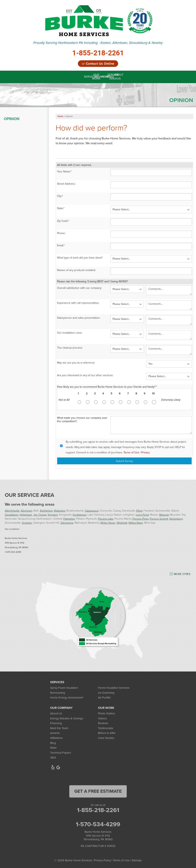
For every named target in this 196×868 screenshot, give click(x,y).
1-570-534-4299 (98, 824)
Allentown (27, 511)
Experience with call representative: (78, 303)
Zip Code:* (63, 221)
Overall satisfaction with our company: (79, 288)
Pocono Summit (159, 519)
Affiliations (56, 738)
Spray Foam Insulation (64, 688)
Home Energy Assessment (67, 698)
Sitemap (137, 860)
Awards (55, 733)
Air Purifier (104, 698)
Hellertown (26, 515)
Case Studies (106, 738)
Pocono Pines (140, 519)
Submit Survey (125, 461)
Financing (56, 723)
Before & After (107, 733)
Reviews (103, 723)
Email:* (61, 245)
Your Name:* (64, 172)
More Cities (182, 574)
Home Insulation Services (114, 688)
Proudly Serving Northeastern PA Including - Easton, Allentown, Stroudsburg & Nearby (98, 43)
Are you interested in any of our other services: (85, 375)
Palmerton (69, 519)
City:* (60, 196)
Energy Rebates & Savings (67, 718)
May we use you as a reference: (76, 363)
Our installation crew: (69, 333)
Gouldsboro (12, 515)
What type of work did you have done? (80, 258)
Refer (53, 748)
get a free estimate (98, 791)
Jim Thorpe (40, 515)
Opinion (12, 119)
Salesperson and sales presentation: (79, 318)
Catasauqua (92, 511)
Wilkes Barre (136, 523)
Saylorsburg (176, 519)
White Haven (108, 523)
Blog (53, 743)
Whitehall (122, 523)
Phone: (61, 233)
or (98, 64)
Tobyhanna (67, 523)
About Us (56, 713)
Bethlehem (46, 511)
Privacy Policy (102, 860)
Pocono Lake (106, 519)
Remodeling (58, 693)
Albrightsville (12, 511)
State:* (61, 208)
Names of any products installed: (76, 270)
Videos (102, 718)
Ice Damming (106, 693)
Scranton (27, 523)
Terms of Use (131, 452)
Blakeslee (60, 511)
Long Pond (142, 515)
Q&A (53, 757)
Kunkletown (80, 515)
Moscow (164, 515)
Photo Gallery (106, 713)
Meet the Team (59, 728)
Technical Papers (61, 753)
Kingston (53, 515)
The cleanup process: (70, 348)
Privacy (145, 452)
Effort (139, 511)
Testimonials (106, 728)
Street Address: (66, 184)
